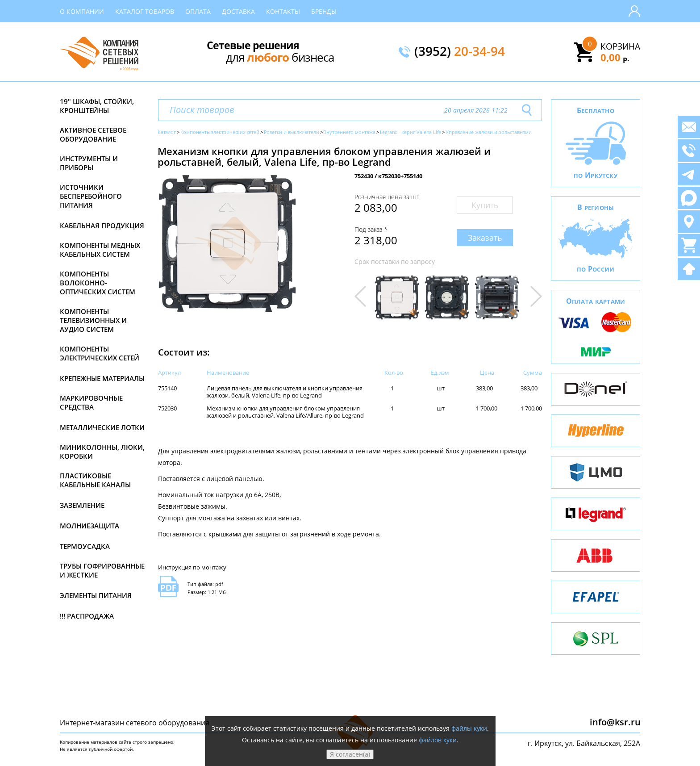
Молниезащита (90, 526)
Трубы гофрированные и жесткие (102, 570)
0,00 (615, 57)
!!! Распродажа (87, 616)
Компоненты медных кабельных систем (100, 250)
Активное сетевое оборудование (93, 134)
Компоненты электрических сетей (100, 353)
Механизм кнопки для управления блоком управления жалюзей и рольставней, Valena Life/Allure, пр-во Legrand (285, 412)
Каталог (167, 132)
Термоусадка (85, 546)
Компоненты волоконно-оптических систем (98, 283)
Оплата (198, 11)
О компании (82, 11)
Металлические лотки (102, 427)
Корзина (620, 46)
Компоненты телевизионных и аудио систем (93, 320)
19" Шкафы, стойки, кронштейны (97, 106)
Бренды (324, 11)
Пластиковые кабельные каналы (95, 480)
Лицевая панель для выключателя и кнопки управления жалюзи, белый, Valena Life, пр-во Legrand (285, 392)
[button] (369, 297)
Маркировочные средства (91, 402)
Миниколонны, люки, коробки (102, 452)
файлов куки (438, 740)
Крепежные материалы (102, 378)
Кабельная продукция (102, 226)
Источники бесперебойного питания (91, 196)
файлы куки (469, 728)
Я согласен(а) (350, 754)
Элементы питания (96, 595)
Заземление (82, 505)
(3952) (460, 52)
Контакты (283, 11)
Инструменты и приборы (89, 163)
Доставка (238, 11)
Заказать (485, 238)
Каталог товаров (145, 11)
